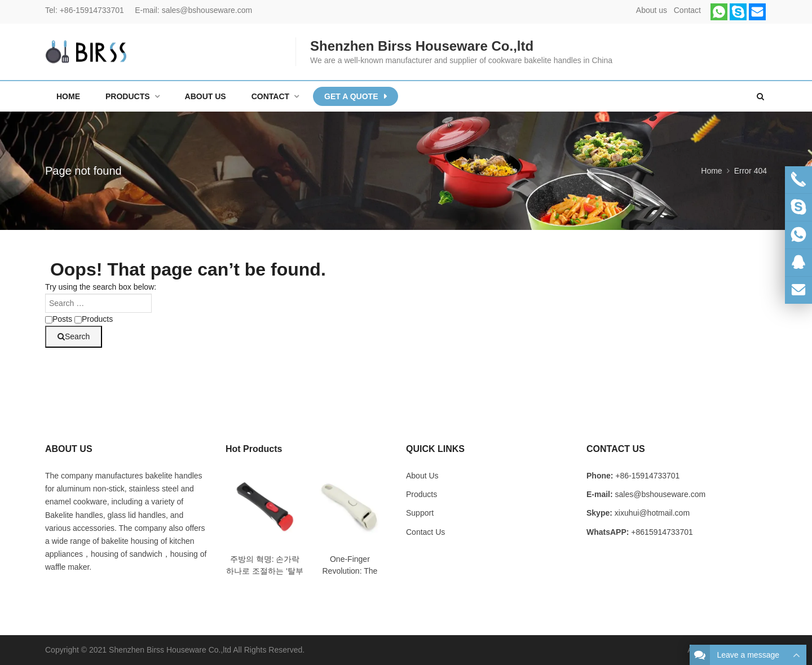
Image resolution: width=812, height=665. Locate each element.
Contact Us (425, 532)
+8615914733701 (662, 532)
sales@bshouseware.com (207, 10)
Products (94, 319)
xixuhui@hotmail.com (652, 513)
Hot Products (254, 449)
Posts (59, 319)
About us (652, 10)
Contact (687, 10)
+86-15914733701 (92, 10)
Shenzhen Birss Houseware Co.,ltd (170, 650)
